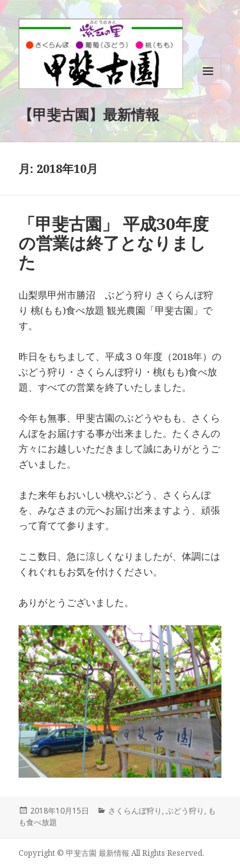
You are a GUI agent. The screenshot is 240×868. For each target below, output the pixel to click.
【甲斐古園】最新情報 (89, 114)
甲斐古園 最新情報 (98, 853)
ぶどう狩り (185, 811)
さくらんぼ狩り (135, 811)
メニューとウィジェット (208, 84)
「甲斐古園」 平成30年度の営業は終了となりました (114, 243)
